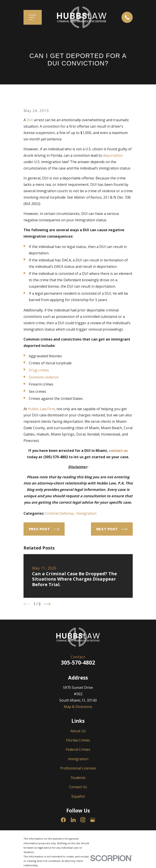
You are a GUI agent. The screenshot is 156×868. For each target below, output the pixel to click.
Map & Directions (78, 707)
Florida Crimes (78, 740)
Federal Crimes (78, 749)
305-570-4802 (78, 662)
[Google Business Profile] (93, 820)
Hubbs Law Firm (41, 409)
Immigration (86, 513)
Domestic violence (44, 377)
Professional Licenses (78, 768)
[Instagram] (83, 820)
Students (78, 778)
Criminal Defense (59, 513)
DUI (30, 120)
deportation (113, 155)
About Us (78, 731)
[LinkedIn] (73, 820)
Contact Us (78, 787)
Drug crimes (39, 370)
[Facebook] (63, 820)
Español (78, 796)
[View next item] (47, 604)
